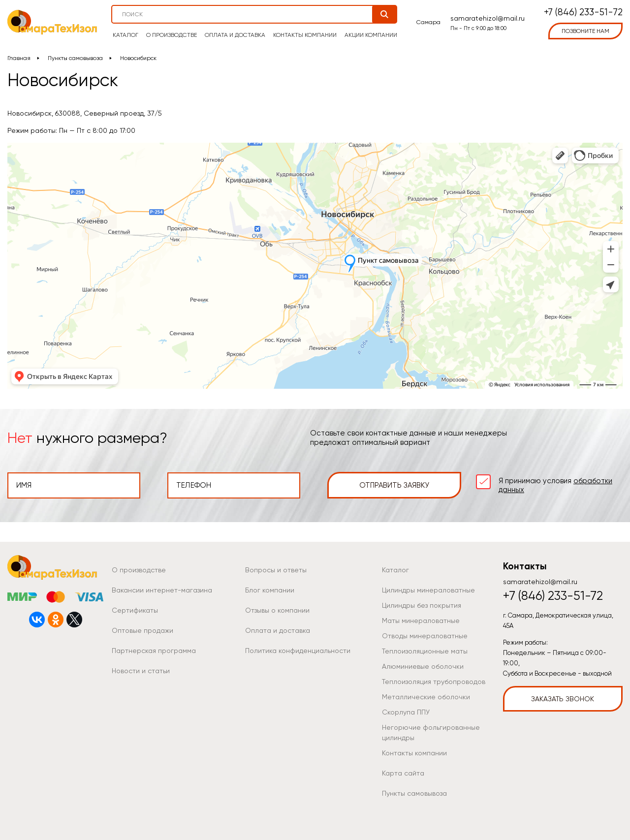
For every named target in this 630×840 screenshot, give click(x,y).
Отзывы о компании (277, 610)
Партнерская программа (154, 651)
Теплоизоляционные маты (425, 651)
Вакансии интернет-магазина (162, 590)
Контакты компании (305, 35)
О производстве (172, 35)
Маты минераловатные (421, 621)
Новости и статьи (141, 671)
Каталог (126, 35)
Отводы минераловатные (425, 636)
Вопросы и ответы (276, 570)
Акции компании (371, 35)
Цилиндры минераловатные (428, 590)
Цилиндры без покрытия (422, 605)
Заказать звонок (563, 699)
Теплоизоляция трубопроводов (434, 682)
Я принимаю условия (555, 485)
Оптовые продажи (142, 630)
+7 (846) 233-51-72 (583, 13)
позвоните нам (585, 31)
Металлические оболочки (426, 697)
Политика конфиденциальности (298, 651)
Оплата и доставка (235, 35)
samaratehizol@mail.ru (488, 18)
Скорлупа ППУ (406, 712)
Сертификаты (135, 610)
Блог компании (270, 590)
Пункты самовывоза (75, 58)
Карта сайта (403, 773)
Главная (19, 58)
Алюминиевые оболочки (423, 666)
